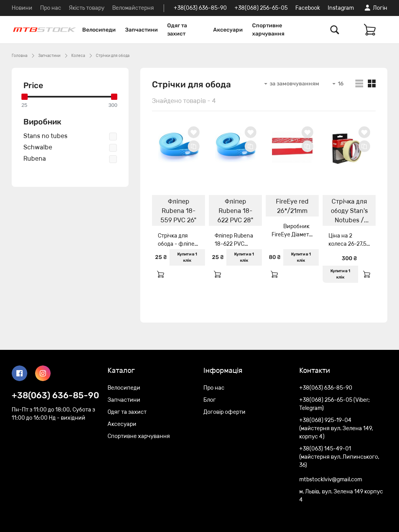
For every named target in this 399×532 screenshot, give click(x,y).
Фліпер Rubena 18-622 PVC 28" (235, 211)
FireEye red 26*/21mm (292, 206)
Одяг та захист (177, 30)
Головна (19, 56)
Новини (22, 8)
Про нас (51, 8)
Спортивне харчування (268, 30)
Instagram (341, 8)
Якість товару (87, 8)
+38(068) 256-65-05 (261, 8)
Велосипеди (99, 30)
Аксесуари (228, 30)
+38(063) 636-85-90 (200, 8)
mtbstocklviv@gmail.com (331, 480)
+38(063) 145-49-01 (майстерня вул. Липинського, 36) (339, 457)
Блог (210, 400)
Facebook (308, 8)
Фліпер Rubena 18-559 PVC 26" (178, 211)
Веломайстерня (133, 8)
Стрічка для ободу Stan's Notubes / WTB (349, 212)
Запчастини (141, 30)
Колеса (78, 56)
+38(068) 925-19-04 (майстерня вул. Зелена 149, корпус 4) (336, 428)
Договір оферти (224, 412)
